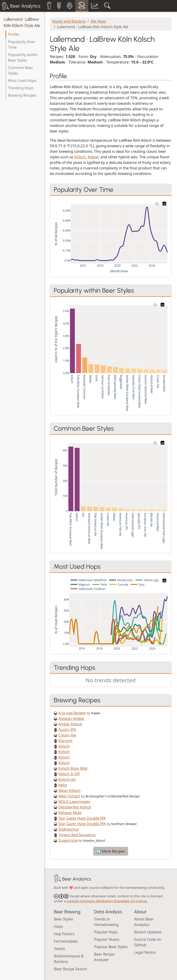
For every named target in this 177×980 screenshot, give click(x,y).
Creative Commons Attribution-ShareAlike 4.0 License (107, 901)
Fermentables (66, 941)
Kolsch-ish (67, 779)
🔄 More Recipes (111, 851)
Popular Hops (106, 932)
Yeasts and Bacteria (69, 21)
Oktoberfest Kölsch (75, 807)
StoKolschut (69, 829)
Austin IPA (67, 730)
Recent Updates (148, 932)
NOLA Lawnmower (74, 802)
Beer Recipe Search (71, 969)
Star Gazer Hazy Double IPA (82, 818)
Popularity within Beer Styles (23, 57)
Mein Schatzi (69, 796)
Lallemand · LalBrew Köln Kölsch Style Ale (22, 23)
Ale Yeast (99, 21)
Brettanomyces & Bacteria (69, 959)
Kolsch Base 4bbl (73, 768)
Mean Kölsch (69, 791)
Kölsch (80, 157)
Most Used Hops (22, 81)
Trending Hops (21, 88)
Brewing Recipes (22, 95)
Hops (58, 926)
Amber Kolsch (70, 724)
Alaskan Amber (71, 718)
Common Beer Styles (21, 70)
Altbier (93, 157)
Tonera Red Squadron (77, 835)
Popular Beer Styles (111, 947)
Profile (14, 34)
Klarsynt (65, 741)
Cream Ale (67, 735)
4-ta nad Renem (72, 713)
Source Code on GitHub (148, 942)
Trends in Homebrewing (106, 922)
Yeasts (59, 949)
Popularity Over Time (22, 45)
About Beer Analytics (144, 922)
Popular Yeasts (107, 939)
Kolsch (64, 752)
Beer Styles (63, 919)
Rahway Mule (70, 813)
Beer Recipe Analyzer (104, 957)
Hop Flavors (64, 934)
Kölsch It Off (69, 774)
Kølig (63, 785)
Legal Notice (145, 952)
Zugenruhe (68, 840)
